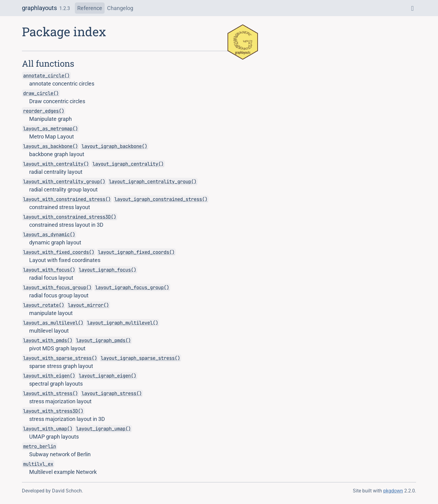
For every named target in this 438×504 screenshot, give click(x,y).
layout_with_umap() (48, 429)
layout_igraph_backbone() (114, 146)
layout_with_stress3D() (53, 411)
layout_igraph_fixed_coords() (136, 252)
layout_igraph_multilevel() (123, 323)
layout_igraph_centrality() (128, 164)
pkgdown (393, 491)
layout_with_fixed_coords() (59, 252)
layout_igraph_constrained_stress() (161, 199)
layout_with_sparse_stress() (60, 358)
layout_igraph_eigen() (108, 376)
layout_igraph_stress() (112, 393)
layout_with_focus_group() (57, 287)
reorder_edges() (44, 111)
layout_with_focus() (49, 270)
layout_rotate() (44, 305)
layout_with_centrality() (56, 164)
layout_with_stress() (50, 393)
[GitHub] (412, 8)
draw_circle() (41, 93)
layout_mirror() (88, 305)
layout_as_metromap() (50, 129)
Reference (90, 8)
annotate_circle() (46, 76)
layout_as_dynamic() (49, 235)
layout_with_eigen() (49, 376)
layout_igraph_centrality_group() (153, 182)
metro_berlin (40, 446)
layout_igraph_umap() (103, 429)
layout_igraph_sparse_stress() (140, 358)
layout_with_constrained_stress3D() (70, 217)
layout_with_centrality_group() (64, 182)
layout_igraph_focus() (108, 270)
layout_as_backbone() (50, 146)
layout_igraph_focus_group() (132, 287)
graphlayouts (39, 8)
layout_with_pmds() (48, 340)
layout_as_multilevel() (53, 323)
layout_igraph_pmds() (103, 340)
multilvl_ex (38, 464)
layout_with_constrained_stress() (67, 199)
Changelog (120, 8)
